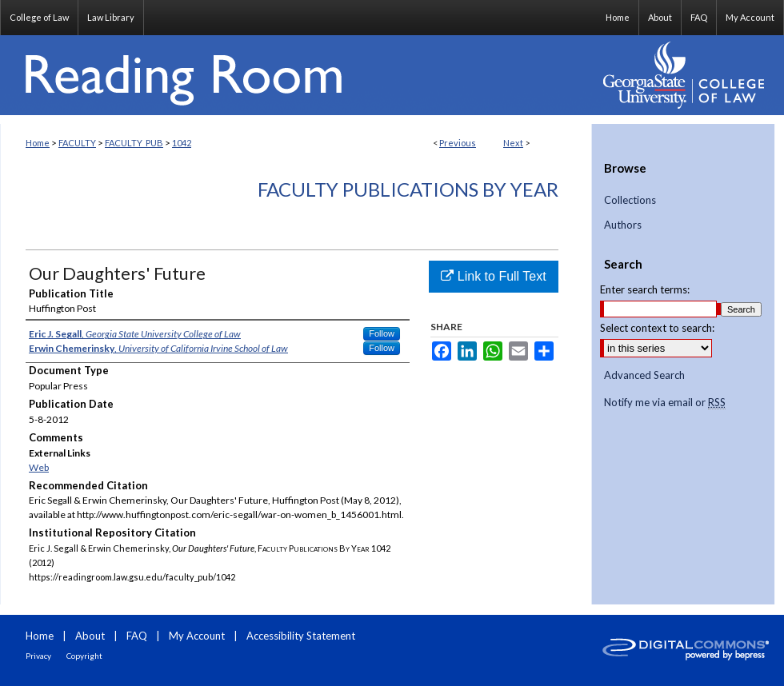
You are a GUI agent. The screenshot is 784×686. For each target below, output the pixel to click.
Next (513, 143)
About (90, 636)
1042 (182, 143)
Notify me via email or (665, 403)
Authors (623, 225)
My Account (197, 636)
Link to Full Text (493, 276)
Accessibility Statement (301, 636)
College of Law (39, 17)
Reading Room (296, 75)
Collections (630, 200)
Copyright (84, 656)
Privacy (38, 656)
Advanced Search (644, 375)
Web (39, 467)
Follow (382, 333)
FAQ (137, 636)
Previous (458, 143)
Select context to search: (657, 328)
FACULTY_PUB (134, 143)
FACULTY (77, 143)
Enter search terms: (645, 289)
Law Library (111, 17)
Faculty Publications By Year (408, 189)
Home (38, 143)
